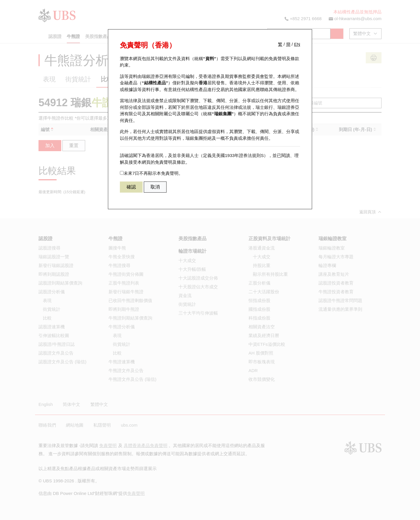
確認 (131, 187)
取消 (155, 187)
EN (297, 44)
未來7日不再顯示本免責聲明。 (151, 173)
